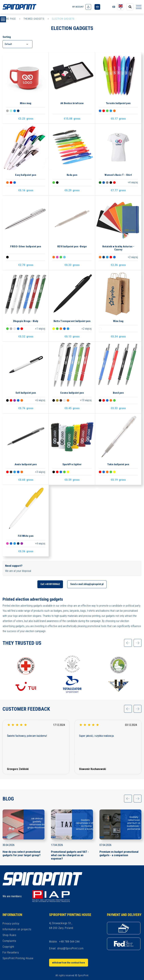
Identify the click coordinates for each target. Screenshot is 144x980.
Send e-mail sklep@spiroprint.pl (87, 584)
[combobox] (17, 44)
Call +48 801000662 (50, 584)
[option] (26, 674)
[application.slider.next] (138, 643)
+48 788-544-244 (69, 942)
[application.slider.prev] (128, 643)
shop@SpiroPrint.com (70, 948)
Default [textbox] (8, 44)
